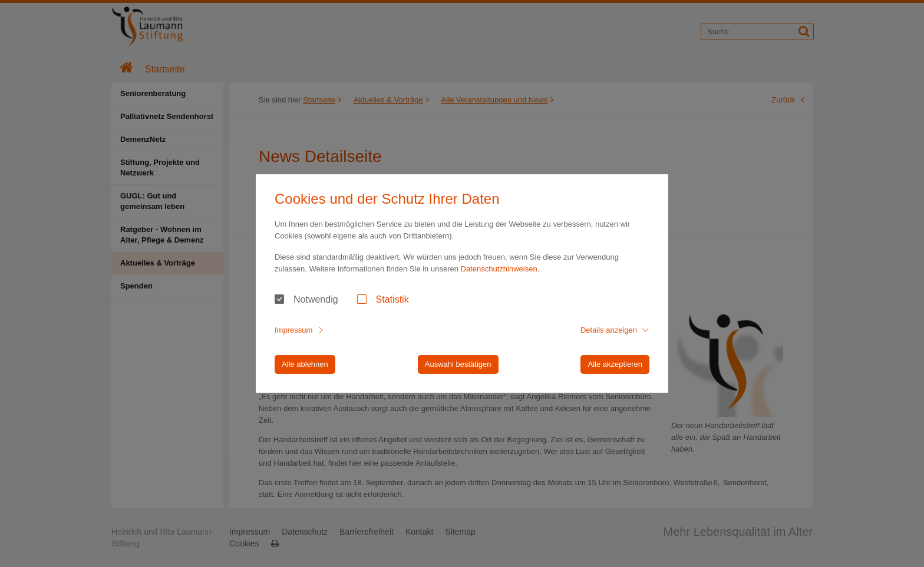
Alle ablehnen (305, 364)
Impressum (293, 330)
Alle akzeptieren (615, 364)
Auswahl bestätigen (458, 364)
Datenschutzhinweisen (499, 269)
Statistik (392, 299)
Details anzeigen (609, 330)
